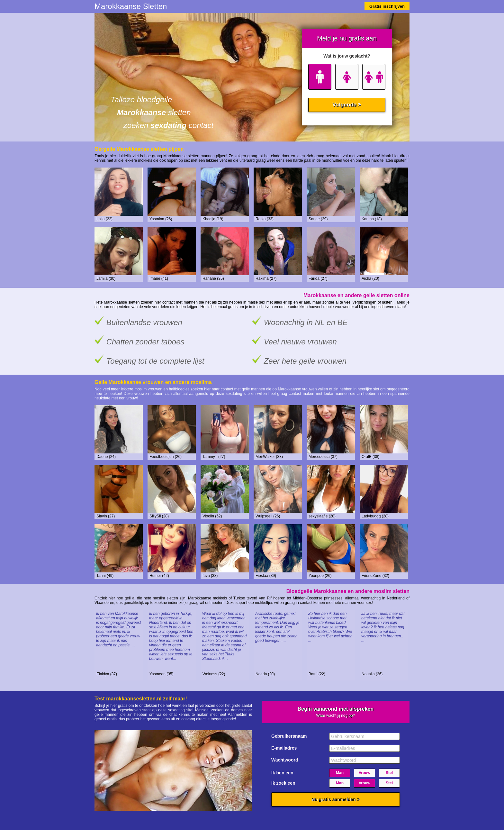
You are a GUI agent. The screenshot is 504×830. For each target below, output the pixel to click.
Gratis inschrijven (387, 6)
